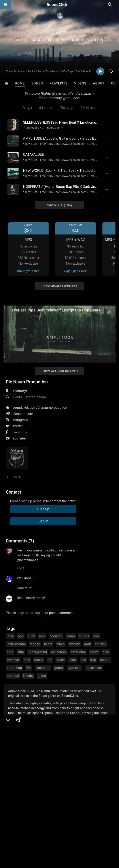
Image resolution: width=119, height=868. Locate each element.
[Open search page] (115, 4)
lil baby (28, 676)
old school (59, 652)
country (100, 644)
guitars (84, 636)
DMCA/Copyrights (82, 835)
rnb (50, 660)
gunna (59, 668)
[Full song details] (107, 125)
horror (39, 660)
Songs (37, 83)
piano (71, 636)
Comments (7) (20, 541)
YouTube (19, 438)
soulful (105, 660)
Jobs (60, 835)
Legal (6, 839)
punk (31, 636)
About (99, 83)
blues (61, 644)
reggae (35, 644)
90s (29, 668)
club (21, 652)
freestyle (13, 660)
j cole (73, 660)
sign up (23, 613)
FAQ (19, 835)
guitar (42, 676)
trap (93, 660)
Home (20, 83)
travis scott (94, 668)
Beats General (35, 397)
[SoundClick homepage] (60, 4)
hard (10, 652)
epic (106, 652)
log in (39, 613)
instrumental (16, 644)
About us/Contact (39, 835)
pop (21, 636)
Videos (80, 83)
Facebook (20, 432)
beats (48, 644)
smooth (75, 644)
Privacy (105, 835)
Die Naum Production (27, 382)
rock (42, 636)
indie (10, 636)
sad (83, 660)
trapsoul (13, 676)
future (94, 652)
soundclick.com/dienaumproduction (40, 408)
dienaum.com (23, 414)
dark (87, 644)
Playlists (59, 83)
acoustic (56, 636)
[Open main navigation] (6, 4)
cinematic (43, 668)
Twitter (18, 426)
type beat (75, 668)
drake (60, 660)
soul (96, 636)
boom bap (14, 668)
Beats (18, 397)
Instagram (20, 420)
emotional (78, 652)
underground (37, 652)
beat (27, 660)
